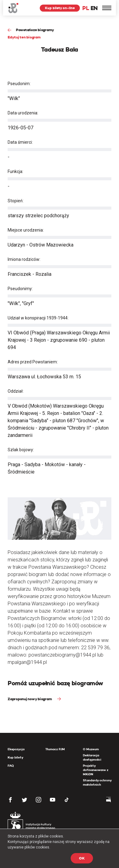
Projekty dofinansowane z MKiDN (96, 770)
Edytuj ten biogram (24, 37)
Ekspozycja (16, 749)
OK (82, 858)
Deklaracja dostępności (92, 757)
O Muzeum (91, 749)
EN (94, 8)
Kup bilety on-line (60, 8)
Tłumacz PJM (55, 749)
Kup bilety (15, 757)
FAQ (11, 766)
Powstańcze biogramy (35, 30)
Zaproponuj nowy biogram (30, 699)
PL (86, 8)
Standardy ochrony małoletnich (97, 782)
